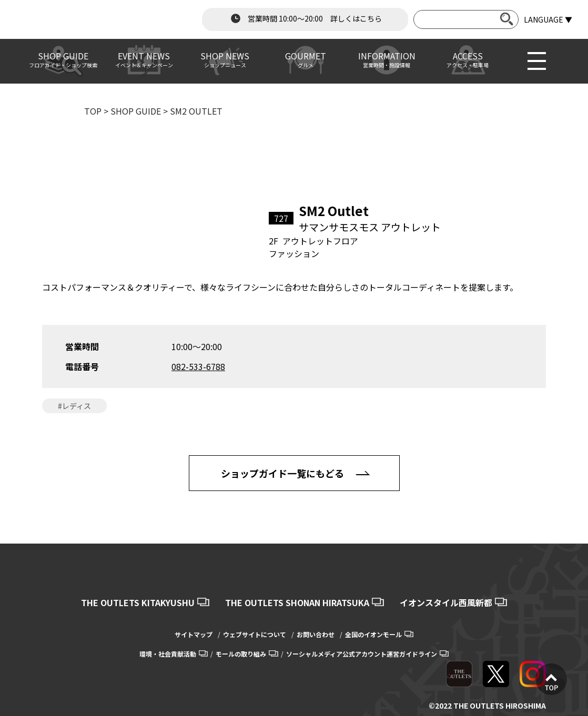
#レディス (74, 406)
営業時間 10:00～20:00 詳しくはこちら (305, 18)
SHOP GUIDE (136, 111)
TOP (93, 111)
